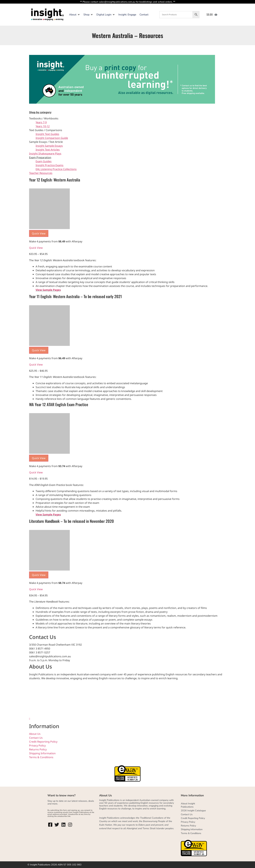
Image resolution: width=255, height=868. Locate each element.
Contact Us (36, 738)
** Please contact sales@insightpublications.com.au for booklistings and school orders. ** (128, 2)
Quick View (36, 248)
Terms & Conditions (41, 757)
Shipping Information (42, 753)
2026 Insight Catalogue (193, 810)
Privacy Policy (37, 746)
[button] (75, 15)
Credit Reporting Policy (43, 742)
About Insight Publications (188, 805)
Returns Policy (38, 749)
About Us (35, 734)
